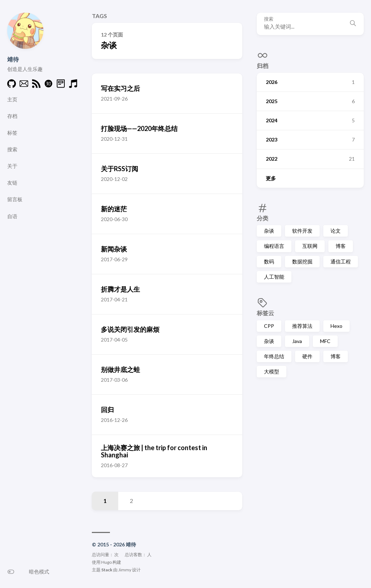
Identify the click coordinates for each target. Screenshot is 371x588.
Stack (107, 570)
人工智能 (274, 277)
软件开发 (302, 231)
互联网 (310, 246)
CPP (269, 326)
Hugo (106, 562)
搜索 (269, 19)
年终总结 (274, 356)
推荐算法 (302, 326)
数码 (269, 261)
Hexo (336, 326)
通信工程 (341, 261)
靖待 (13, 59)
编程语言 (274, 246)
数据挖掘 (302, 261)
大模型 (272, 371)
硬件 (307, 356)
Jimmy (125, 570)
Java (297, 341)
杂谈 (269, 231)
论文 (336, 231)
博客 (341, 246)
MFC (325, 341)
